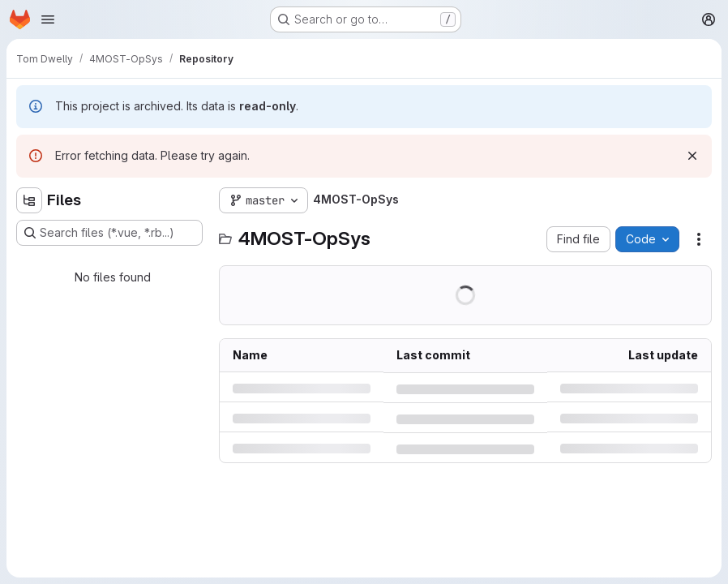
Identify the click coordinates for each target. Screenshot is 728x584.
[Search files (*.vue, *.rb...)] (109, 233)
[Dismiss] (692, 156)
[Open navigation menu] (48, 19)
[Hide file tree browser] (29, 200)
